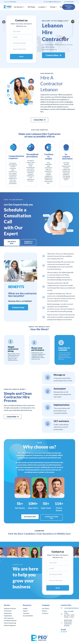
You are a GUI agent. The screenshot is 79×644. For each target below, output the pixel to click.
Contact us (45, 613)
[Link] (8, 7)
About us (45, 611)
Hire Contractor (9, 618)
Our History (45, 608)
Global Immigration (10, 625)
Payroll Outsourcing (10, 623)
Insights (25, 608)
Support (25, 611)
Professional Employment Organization (8, 613)
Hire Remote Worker (10, 620)
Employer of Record (10, 608)
